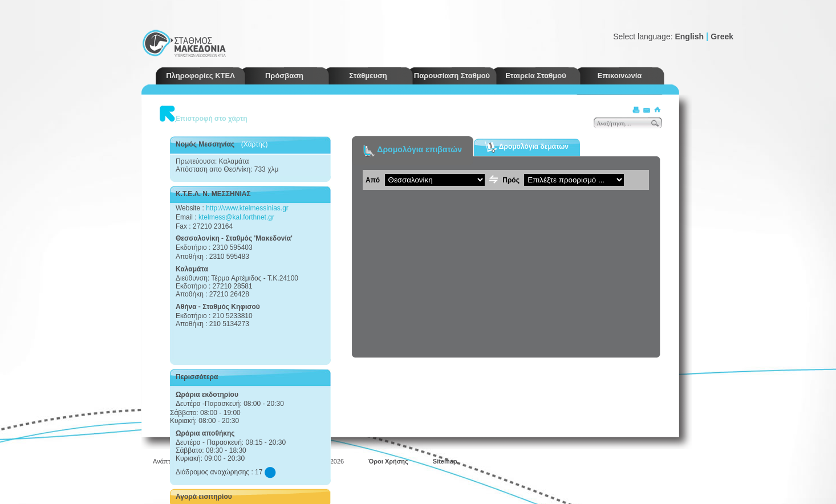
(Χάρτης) (255, 144)
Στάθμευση (368, 76)
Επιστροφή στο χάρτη (212, 119)
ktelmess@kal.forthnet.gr (236, 217)
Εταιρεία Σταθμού (536, 76)
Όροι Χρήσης (388, 461)
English (689, 36)
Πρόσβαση (284, 76)
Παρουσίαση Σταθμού (452, 76)
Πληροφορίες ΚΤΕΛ (200, 76)
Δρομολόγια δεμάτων (527, 147)
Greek (722, 36)
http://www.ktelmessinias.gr (247, 208)
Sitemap (445, 461)
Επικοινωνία (620, 76)
